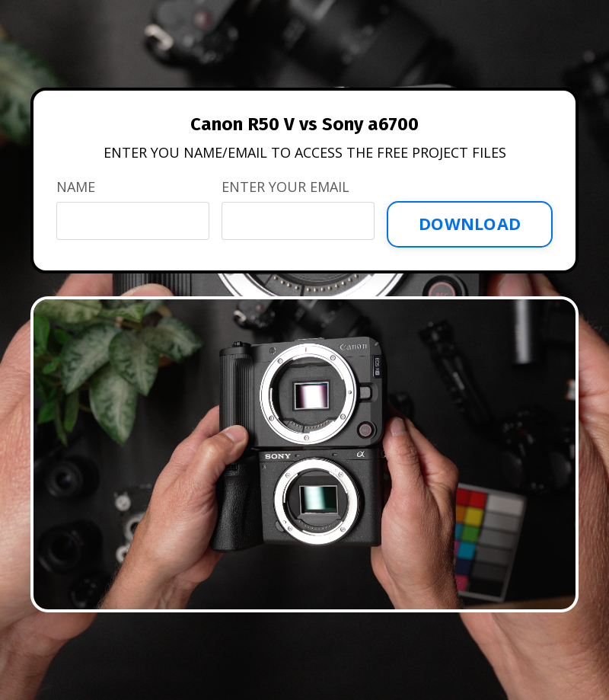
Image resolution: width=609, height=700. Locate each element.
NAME (76, 187)
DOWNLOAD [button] (470, 224)
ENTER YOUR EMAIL (285, 187)
